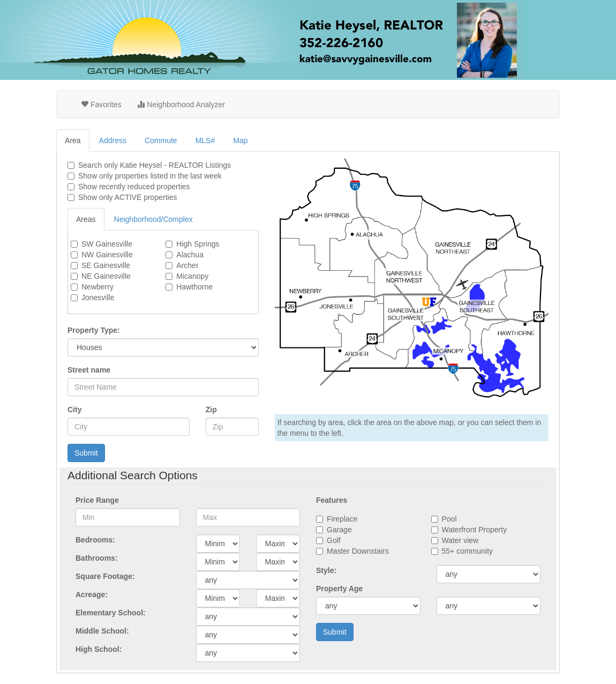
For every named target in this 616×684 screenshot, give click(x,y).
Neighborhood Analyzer (181, 105)
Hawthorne (194, 287)
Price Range (97, 500)
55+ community (467, 551)
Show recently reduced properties (134, 187)
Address (113, 140)
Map (240, 140)
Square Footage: (105, 576)
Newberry (97, 287)
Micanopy (192, 276)
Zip (211, 410)
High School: (99, 649)
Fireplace (342, 519)
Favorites (101, 105)
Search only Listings (155, 165)
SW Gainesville (107, 244)
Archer (187, 265)
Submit (86, 453)
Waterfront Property (475, 530)
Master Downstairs (358, 551)
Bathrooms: (97, 558)
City (74, 410)
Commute (161, 140)
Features (332, 500)
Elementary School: (111, 613)
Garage (339, 530)
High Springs (198, 244)
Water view (460, 540)
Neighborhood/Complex (153, 219)
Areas (86, 219)
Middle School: (102, 631)
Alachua (190, 255)
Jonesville (98, 298)
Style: (326, 570)
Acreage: (92, 594)
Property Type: (94, 330)
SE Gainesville (106, 265)
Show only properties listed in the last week (150, 176)
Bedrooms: (95, 540)
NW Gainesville (107, 255)
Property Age (339, 589)
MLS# (205, 140)
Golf (334, 540)
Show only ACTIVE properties (127, 197)
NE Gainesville (106, 276)
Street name (89, 370)
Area (73, 140)
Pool (449, 519)
